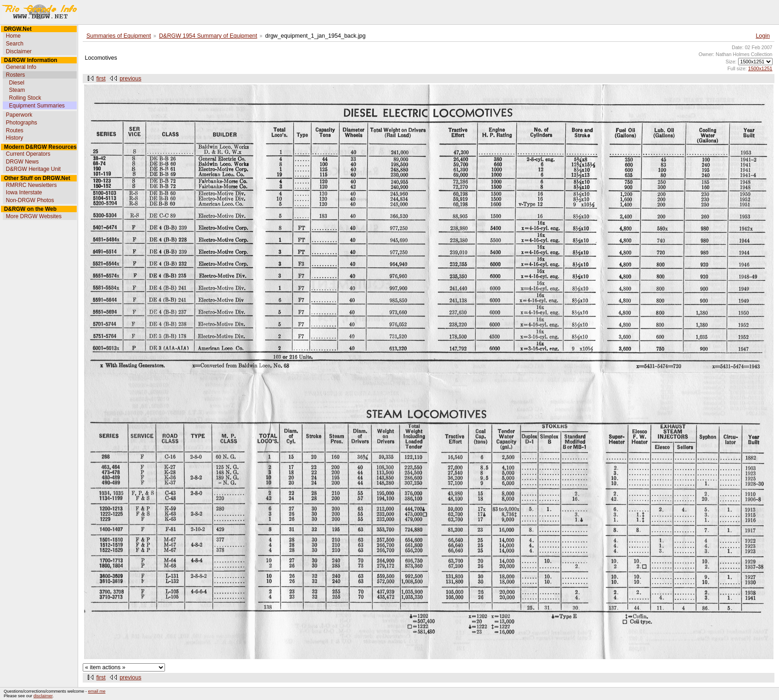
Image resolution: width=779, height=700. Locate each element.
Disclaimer (19, 51)
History (14, 138)
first (101, 79)
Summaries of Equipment (119, 36)
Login (763, 36)
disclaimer (43, 696)
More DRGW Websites (34, 216)
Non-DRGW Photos (30, 200)
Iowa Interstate (24, 192)
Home (13, 36)
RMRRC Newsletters (31, 185)
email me (97, 691)
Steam (17, 90)
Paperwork (19, 115)
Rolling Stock (25, 98)
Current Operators (28, 154)
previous (130, 79)
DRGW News (22, 162)
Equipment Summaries (37, 106)
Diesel (16, 83)
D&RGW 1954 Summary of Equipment (208, 36)
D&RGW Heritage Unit (33, 169)
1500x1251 (760, 68)
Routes (15, 130)
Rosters (15, 75)
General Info (21, 67)
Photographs (22, 123)
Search (15, 44)
